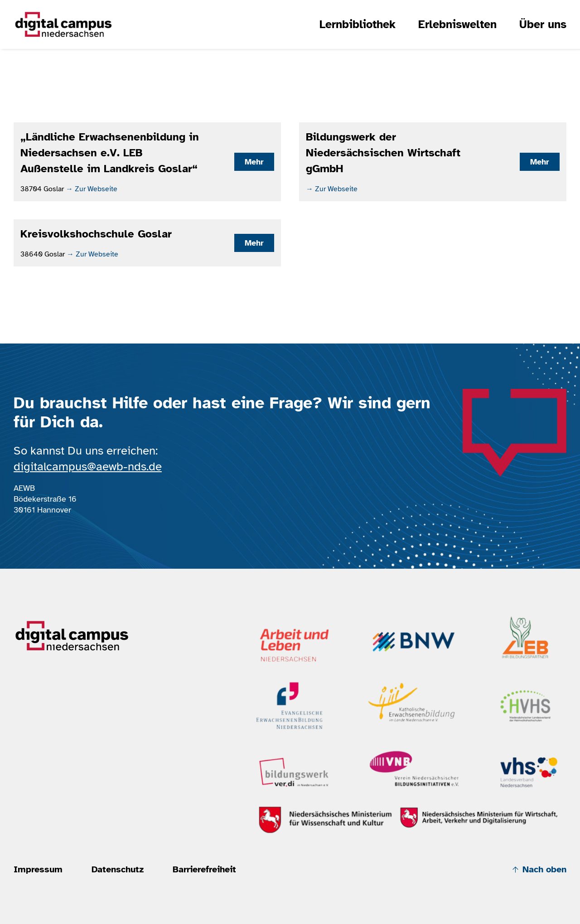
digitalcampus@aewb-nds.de (88, 467)
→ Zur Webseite (92, 189)
